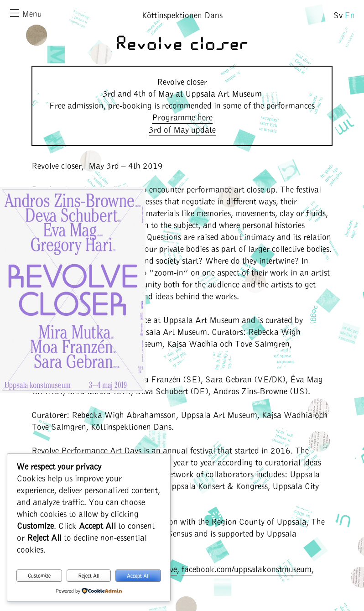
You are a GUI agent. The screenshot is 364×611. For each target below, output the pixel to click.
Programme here (182, 117)
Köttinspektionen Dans (182, 15)
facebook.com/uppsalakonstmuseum (247, 569)
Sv (338, 15)
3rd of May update (182, 129)
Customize (39, 575)
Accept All (138, 575)
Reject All (89, 575)
